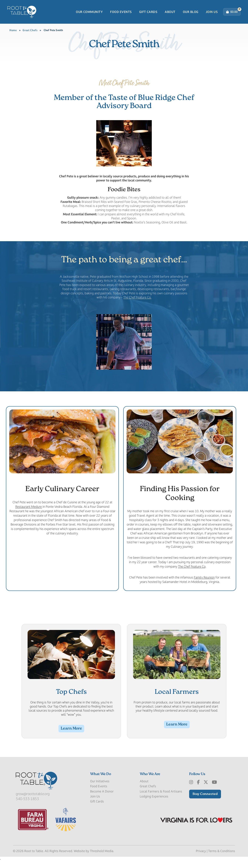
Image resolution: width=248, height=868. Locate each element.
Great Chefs (30, 34)
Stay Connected (205, 801)
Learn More (71, 735)
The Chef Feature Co (192, 573)
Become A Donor (102, 798)
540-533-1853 (27, 806)
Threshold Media (102, 858)
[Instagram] (191, 789)
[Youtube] (214, 789)
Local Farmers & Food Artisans (161, 798)
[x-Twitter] (206, 789)
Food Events (121, 14)
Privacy (201, 858)
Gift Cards (148, 14)
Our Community (89, 14)
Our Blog (191, 14)
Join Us (212, 14)
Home (13, 34)
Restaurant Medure (29, 513)
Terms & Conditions (222, 858)
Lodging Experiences (154, 803)
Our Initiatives (100, 788)
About (170, 14)
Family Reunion (204, 584)
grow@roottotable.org (33, 801)
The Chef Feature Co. (137, 303)
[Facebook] (198, 789)
